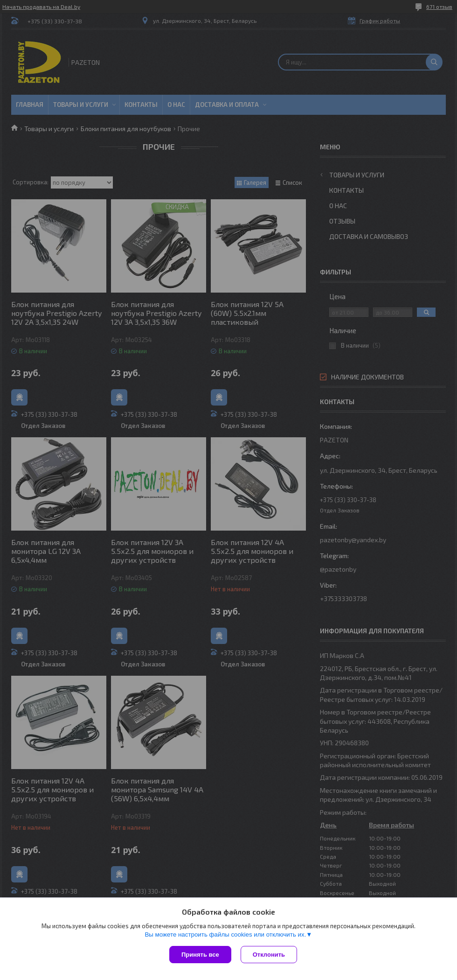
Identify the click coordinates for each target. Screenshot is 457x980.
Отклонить (269, 955)
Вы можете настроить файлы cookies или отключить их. (225, 934)
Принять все (200, 955)
